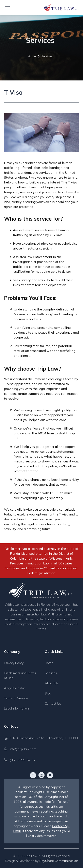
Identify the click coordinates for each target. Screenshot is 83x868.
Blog (48, 693)
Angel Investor (14, 688)
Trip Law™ (33, 856)
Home (30, 56)
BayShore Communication (59, 861)
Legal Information (16, 708)
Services (45, 56)
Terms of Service (16, 698)
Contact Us (53, 703)
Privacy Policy (14, 663)
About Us (52, 683)
